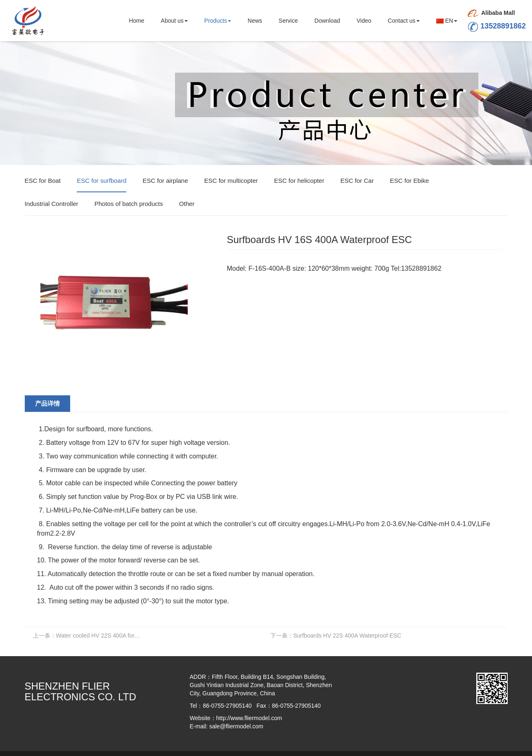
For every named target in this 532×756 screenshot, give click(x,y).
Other (187, 204)
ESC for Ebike (409, 181)
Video (364, 21)
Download (327, 21)
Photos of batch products (129, 204)
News (255, 21)
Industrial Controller (52, 204)
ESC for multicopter (231, 181)
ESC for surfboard (102, 181)
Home (136, 21)
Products (218, 21)
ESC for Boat (43, 181)
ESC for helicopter (299, 181)
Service (288, 21)
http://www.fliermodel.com (249, 718)
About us (174, 21)
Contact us (404, 21)
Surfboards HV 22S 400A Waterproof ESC (336, 636)
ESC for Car (357, 181)
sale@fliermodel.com (236, 726)
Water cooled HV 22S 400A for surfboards (89, 636)
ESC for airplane (165, 181)
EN (447, 21)
